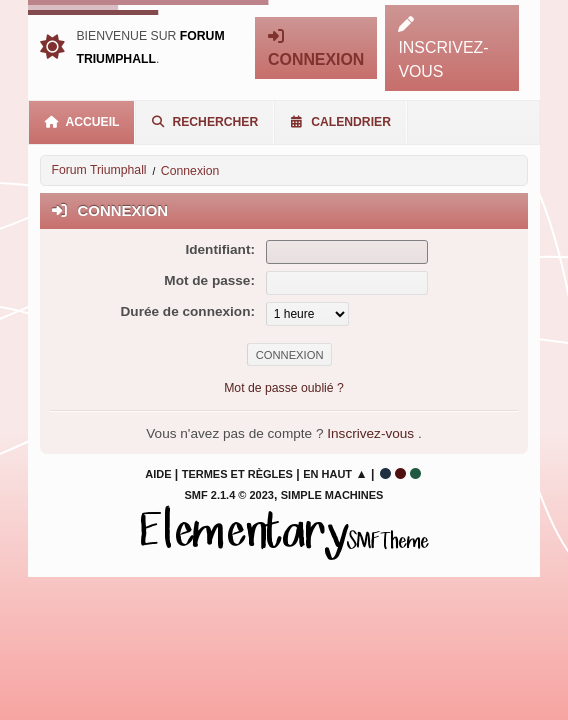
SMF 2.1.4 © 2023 (229, 495)
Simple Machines (332, 495)
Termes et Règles (237, 474)
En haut (327, 474)
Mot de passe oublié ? (284, 388)
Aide (158, 474)
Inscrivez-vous (372, 433)
